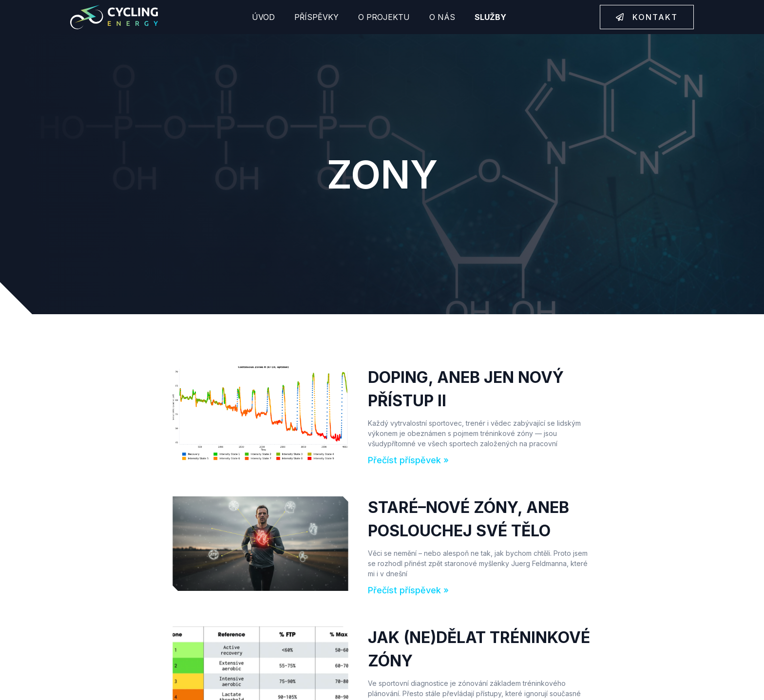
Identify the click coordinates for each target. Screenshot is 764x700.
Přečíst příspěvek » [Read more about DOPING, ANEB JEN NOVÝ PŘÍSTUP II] (408, 460)
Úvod (263, 17)
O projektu (384, 17)
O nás (442, 17)
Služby (490, 17)
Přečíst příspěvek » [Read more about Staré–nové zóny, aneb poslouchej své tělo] (408, 590)
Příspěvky (316, 17)
